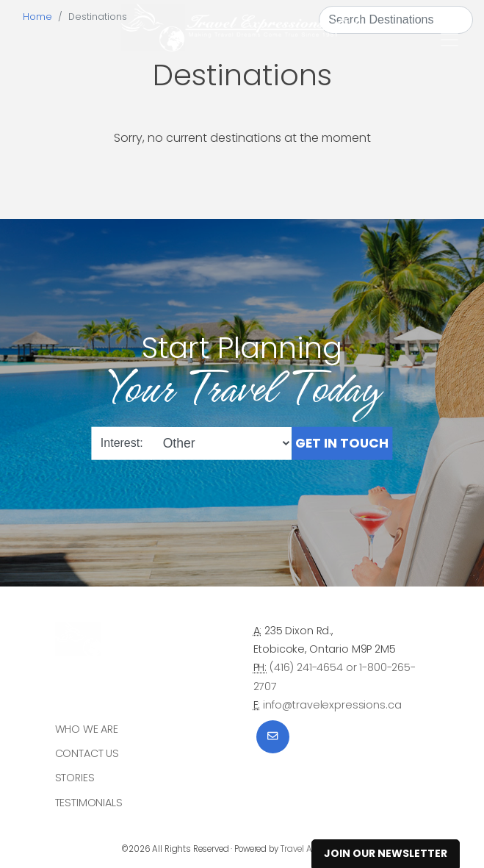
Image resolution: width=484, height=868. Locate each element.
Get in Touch (342, 442)
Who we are (87, 729)
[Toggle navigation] (449, 40)
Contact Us (87, 753)
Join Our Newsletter (386, 853)
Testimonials (89, 803)
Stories (75, 778)
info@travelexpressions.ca (332, 705)
